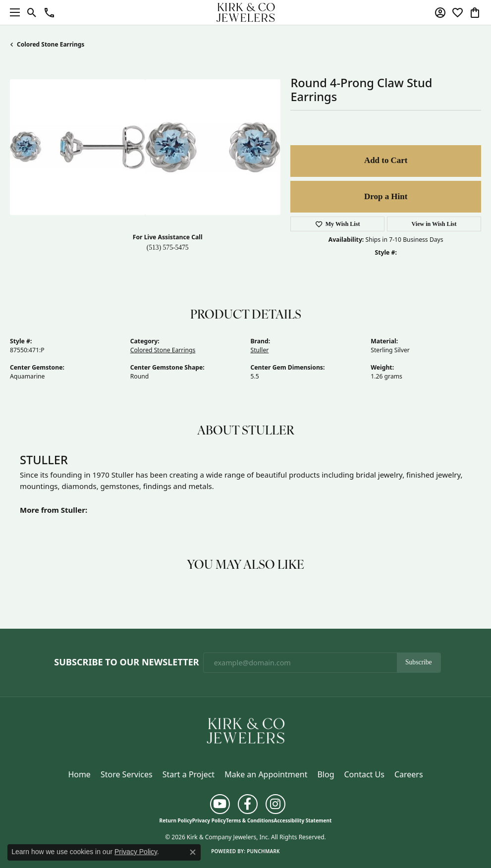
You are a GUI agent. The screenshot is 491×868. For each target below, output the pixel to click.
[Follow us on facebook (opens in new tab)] (248, 804)
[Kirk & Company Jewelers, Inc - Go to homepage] (246, 730)
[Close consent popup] (193, 852)
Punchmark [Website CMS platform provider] (263, 851)
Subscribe (419, 662)
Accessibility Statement (303, 820)
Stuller (260, 350)
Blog (326, 774)
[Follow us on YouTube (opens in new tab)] (220, 804)
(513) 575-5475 (168, 247)
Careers (409, 774)
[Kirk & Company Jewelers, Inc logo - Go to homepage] (246, 12)
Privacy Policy (209, 820)
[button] (32, 12)
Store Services (127, 774)
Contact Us (364, 774)
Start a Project (189, 774)
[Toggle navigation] (12, 12)
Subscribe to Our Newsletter (126, 662)
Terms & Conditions (250, 820)
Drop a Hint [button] (386, 196)
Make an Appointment (266, 774)
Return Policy (176, 820)
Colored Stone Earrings (51, 44)
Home (79, 774)
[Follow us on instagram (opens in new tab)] (275, 804)
